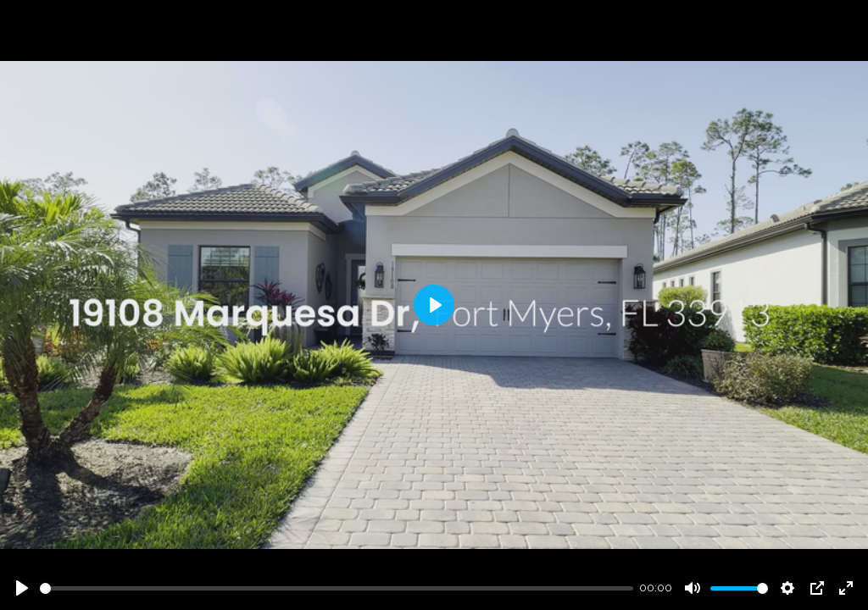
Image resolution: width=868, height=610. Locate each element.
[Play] (22, 588)
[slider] (337, 588)
